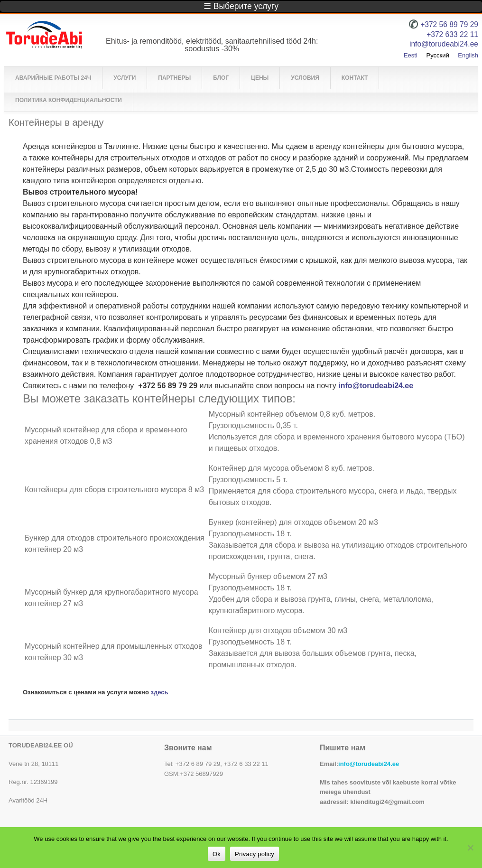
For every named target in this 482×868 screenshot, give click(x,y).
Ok (217, 854)
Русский (437, 55)
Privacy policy (255, 854)
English (468, 55)
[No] (470, 848)
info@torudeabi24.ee (376, 386)
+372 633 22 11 (452, 34)
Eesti (411, 55)
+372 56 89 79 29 (449, 24)
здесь (160, 692)
